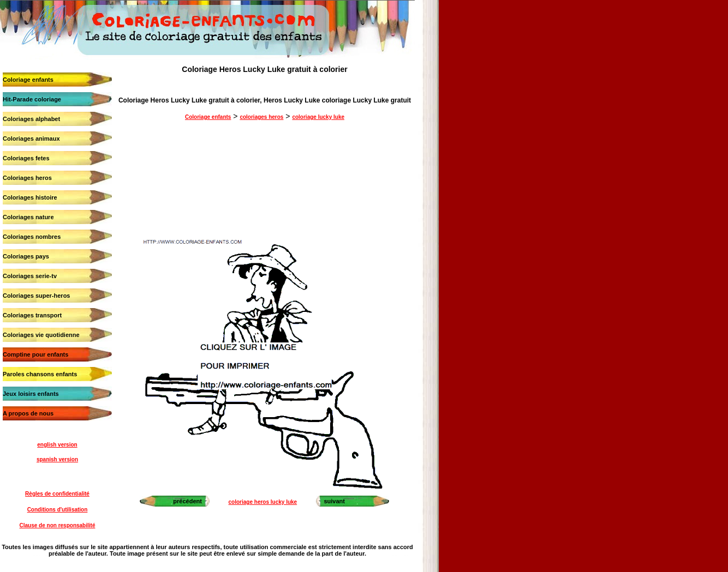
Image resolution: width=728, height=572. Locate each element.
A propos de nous (28, 413)
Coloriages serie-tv (30, 276)
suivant (334, 501)
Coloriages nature (28, 217)
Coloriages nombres (32, 237)
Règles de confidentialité (57, 494)
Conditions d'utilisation (58, 510)
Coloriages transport (32, 315)
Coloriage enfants (28, 80)
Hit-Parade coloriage (32, 99)
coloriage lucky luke (318, 117)
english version (57, 445)
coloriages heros (261, 117)
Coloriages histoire (30, 197)
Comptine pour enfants (35, 354)
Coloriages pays (26, 256)
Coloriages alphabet (31, 119)
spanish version (57, 459)
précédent (187, 501)
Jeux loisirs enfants (31, 394)
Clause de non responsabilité (58, 525)
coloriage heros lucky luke (263, 502)
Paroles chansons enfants (40, 374)
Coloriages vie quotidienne (41, 335)
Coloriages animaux (31, 139)
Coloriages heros (27, 178)
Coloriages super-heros (36, 296)
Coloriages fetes (26, 158)
